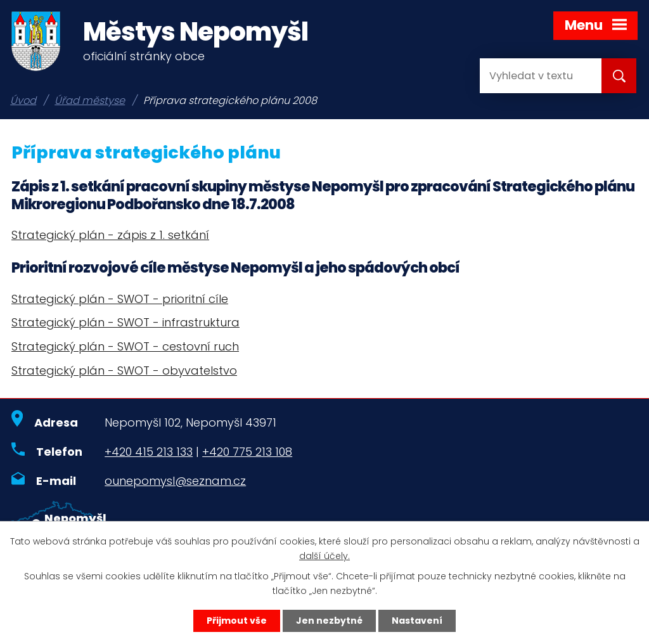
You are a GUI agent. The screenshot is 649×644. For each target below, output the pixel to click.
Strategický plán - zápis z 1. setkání (110, 235)
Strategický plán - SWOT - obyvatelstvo (124, 370)
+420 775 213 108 (247, 452)
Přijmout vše (237, 621)
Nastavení (417, 621)
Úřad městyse (90, 100)
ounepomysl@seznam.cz (175, 481)
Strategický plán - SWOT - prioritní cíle (120, 299)
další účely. (324, 556)
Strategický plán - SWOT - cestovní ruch (125, 346)
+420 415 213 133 (149, 452)
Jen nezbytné (329, 621)
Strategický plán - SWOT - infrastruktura (125, 322)
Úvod (23, 100)
